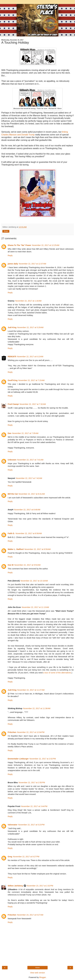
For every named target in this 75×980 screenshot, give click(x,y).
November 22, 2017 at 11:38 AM (37, 708)
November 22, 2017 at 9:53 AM (27, 565)
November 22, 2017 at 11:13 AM (35, 607)
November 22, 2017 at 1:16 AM (28, 301)
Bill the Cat (13, 494)
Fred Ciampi (13, 404)
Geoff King (13, 380)
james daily (13, 264)
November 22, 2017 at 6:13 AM (30, 357)
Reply (10, 255)
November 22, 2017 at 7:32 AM (33, 404)
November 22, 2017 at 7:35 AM (25, 433)
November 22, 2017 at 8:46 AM (27, 510)
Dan (10, 433)
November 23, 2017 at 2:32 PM (40, 886)
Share (6, 231)
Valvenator (13, 825)
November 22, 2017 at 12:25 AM (46, 245)
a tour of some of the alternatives (57, 673)
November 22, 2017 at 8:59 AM (37, 549)
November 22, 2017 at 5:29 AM (30, 327)
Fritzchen (12, 732)
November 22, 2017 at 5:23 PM (31, 825)
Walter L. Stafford (16, 549)
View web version (37, 973)
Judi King (12, 327)
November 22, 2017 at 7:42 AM (29, 478)
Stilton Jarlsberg (15, 886)
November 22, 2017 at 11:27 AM (31, 690)
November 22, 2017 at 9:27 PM (26, 857)
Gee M (11, 565)
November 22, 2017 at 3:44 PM (34, 806)
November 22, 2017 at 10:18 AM (34, 581)
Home (37, 968)
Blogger (43, 977)
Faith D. (11, 533)
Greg (10, 857)
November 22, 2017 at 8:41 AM (32, 494)
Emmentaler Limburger (18, 759)
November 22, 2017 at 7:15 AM (31, 380)
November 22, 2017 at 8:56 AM (29, 533)
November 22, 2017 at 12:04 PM (31, 732)
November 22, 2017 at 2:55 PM (32, 783)
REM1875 (12, 357)
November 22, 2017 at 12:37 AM (33, 264)
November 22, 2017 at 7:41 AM (30, 460)
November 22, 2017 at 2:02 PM (43, 759)
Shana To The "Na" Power (19, 245)
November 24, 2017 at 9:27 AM (30, 915)
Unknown (12, 460)
